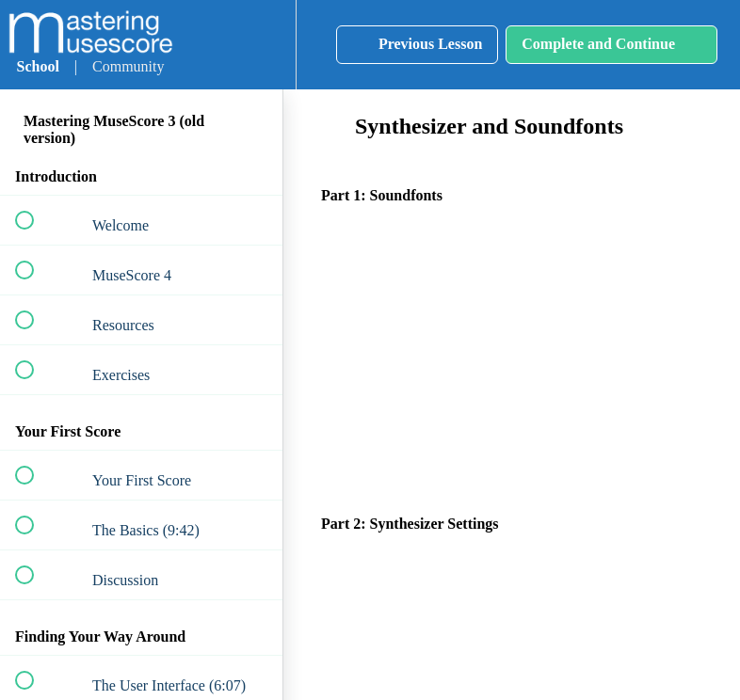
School (38, 66)
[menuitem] (261, 45)
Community (128, 66)
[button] (203, 45)
